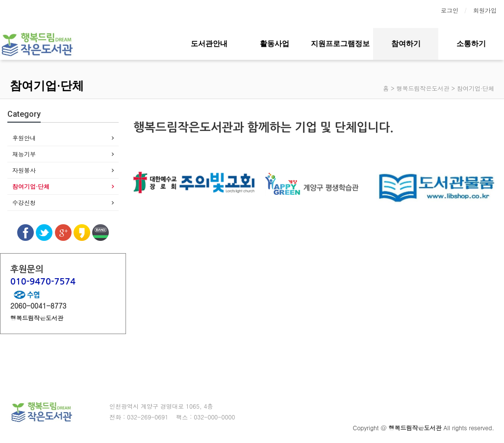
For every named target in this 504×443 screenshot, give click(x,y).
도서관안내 (209, 44)
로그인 (450, 10)
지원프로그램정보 (340, 44)
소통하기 (471, 44)
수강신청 (24, 202)
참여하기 (406, 44)
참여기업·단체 (31, 186)
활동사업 (275, 44)
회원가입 (485, 10)
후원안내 (24, 138)
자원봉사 (24, 170)
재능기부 (24, 154)
